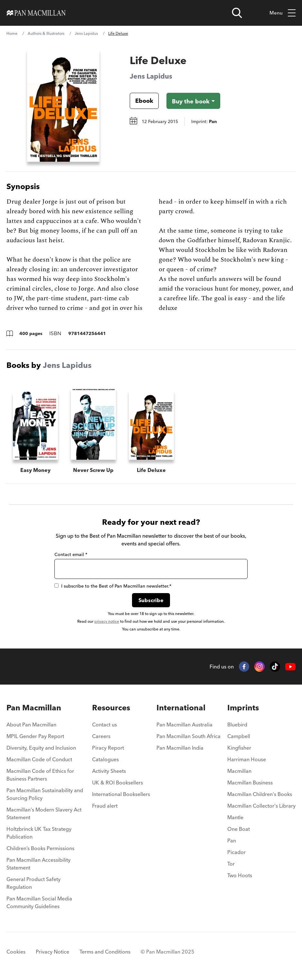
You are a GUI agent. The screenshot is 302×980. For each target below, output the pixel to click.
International (181, 708)
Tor (231, 864)
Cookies (16, 952)
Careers (101, 736)
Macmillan (239, 771)
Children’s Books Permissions (40, 848)
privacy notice (107, 621)
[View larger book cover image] (63, 105)
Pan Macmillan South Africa (189, 736)
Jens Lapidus (86, 33)
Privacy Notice (52, 952)
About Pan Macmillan (31, 725)
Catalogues (105, 759)
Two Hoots (240, 875)
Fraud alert (105, 806)
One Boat (239, 829)
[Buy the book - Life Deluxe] (193, 101)
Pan (232, 841)
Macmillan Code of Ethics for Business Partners (40, 775)
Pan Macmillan (34, 708)
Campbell (239, 736)
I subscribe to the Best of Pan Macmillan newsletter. (113, 586)
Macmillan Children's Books (260, 794)
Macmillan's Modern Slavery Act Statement (44, 813)
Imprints (243, 708)
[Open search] (237, 13)
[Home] (36, 13)
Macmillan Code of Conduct (39, 759)
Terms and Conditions (105, 952)
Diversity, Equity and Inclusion (41, 748)
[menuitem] (46, 726)
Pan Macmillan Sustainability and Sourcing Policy (45, 794)
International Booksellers (121, 794)
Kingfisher (239, 748)
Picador (236, 852)
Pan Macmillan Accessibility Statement (38, 864)
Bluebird (237, 725)
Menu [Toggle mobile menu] (283, 13)
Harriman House (247, 759)
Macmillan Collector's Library (261, 806)
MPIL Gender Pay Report (35, 736)
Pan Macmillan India (180, 748)
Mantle (235, 817)
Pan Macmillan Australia (184, 725)
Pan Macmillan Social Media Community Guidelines (39, 902)
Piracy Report (108, 748)
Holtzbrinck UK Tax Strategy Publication (39, 833)
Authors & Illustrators (46, 33)
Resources (111, 708)
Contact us (104, 725)
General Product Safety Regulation (33, 883)
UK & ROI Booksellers (118, 783)
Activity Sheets (109, 771)
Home (12, 33)
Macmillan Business (250, 783)
